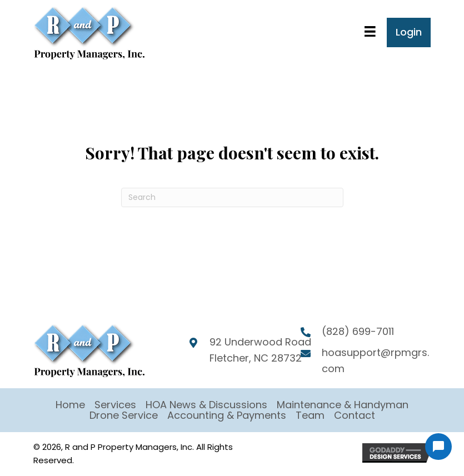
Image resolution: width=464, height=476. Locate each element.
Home (70, 405)
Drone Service (124, 415)
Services (115, 405)
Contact (355, 415)
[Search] (232, 197)
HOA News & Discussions (206, 405)
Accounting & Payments (227, 415)
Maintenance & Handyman (343, 405)
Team (310, 415)
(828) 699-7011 (358, 331)
